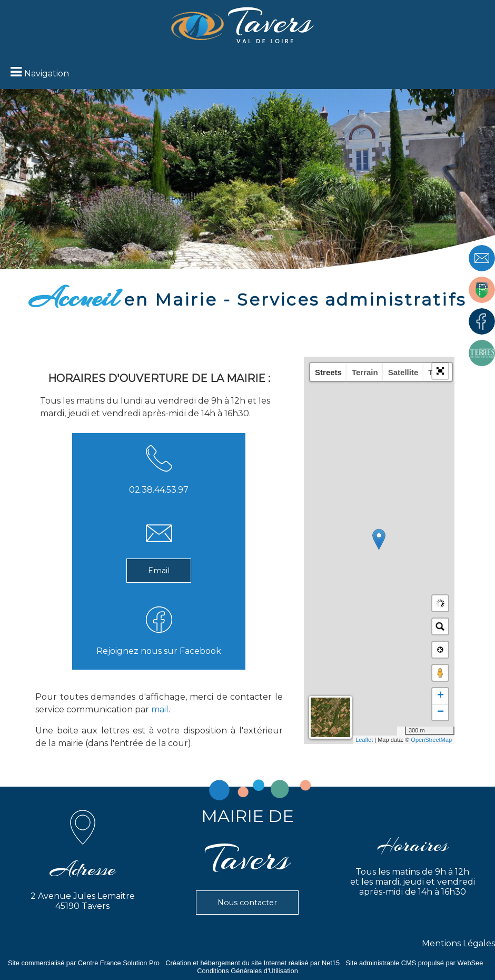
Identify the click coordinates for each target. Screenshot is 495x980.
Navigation (47, 73)
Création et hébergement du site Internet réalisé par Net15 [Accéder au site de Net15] (253, 963)
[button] (440, 371)
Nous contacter (247, 903)
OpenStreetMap (431, 740)
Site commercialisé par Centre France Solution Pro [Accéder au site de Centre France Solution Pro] (84, 963)
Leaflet (364, 740)
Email (159, 571)
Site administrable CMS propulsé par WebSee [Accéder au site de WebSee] (414, 963)
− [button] (440, 712)
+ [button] (440, 696)
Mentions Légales (458, 943)
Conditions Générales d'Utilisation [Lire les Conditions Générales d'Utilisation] (247, 971)
